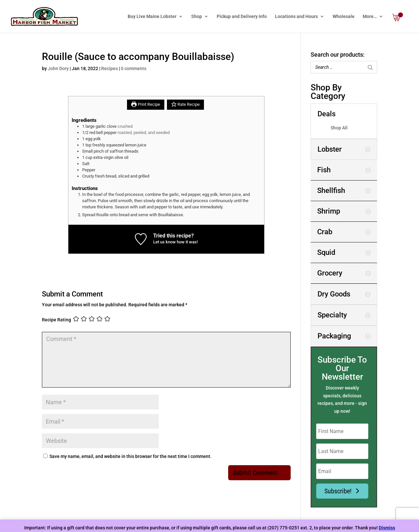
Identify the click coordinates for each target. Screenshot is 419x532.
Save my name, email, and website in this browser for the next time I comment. (130, 456)
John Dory (58, 68)
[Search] (370, 67)
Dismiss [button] (387, 528)
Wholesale (344, 17)
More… (370, 17)
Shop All (339, 128)
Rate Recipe (185, 104)
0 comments (134, 68)
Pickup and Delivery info (242, 17)
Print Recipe (146, 104)
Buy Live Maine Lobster (152, 17)
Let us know (164, 242)
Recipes (109, 68)
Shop (197, 17)
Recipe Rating (56, 320)
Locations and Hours (296, 17)
